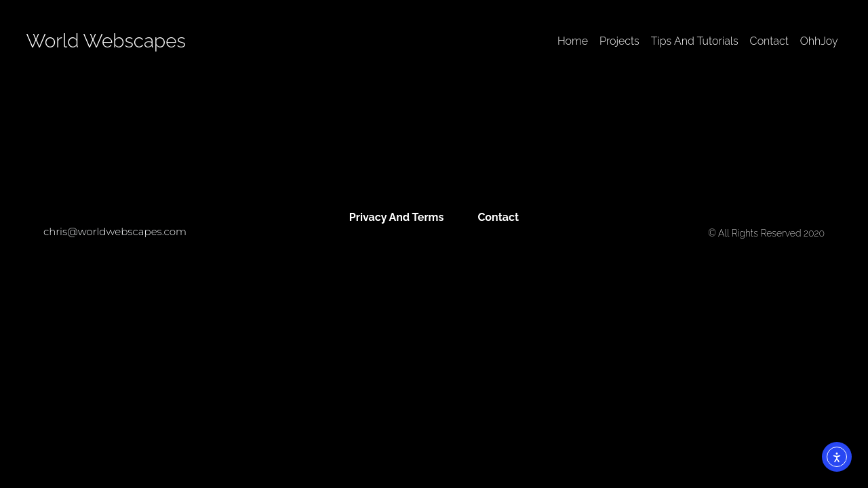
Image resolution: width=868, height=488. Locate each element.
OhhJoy (819, 41)
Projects (619, 41)
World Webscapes (106, 41)
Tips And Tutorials (695, 41)
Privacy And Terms (397, 217)
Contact (769, 41)
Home (573, 41)
